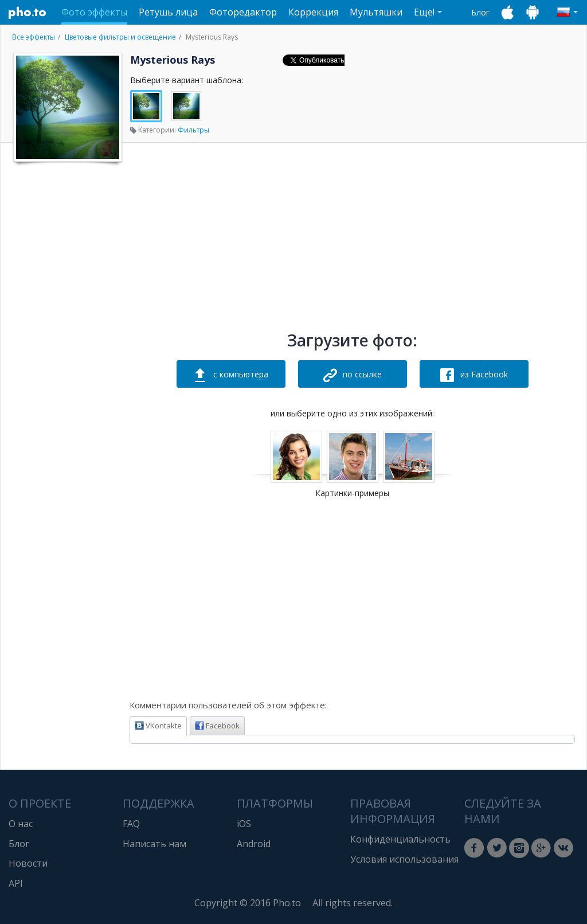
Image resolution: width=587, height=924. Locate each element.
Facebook (217, 726)
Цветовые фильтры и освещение (120, 37)
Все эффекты (34, 37)
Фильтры (193, 130)
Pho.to (28, 13)
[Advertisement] (66, 340)
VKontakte (158, 726)
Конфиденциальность (400, 839)
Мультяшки (376, 12)
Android (254, 844)
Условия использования (404, 859)
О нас (21, 824)
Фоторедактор (243, 12)
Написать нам (154, 844)
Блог (480, 12)
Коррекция (313, 12)
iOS (244, 824)
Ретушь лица (168, 12)
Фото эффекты (94, 12)
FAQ (131, 824)
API (16, 883)
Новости (28, 863)
